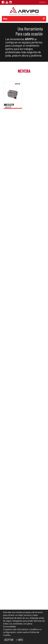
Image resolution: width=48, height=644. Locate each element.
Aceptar (9, 640)
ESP (40, 2)
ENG (44, 2)
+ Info (20, 640)
